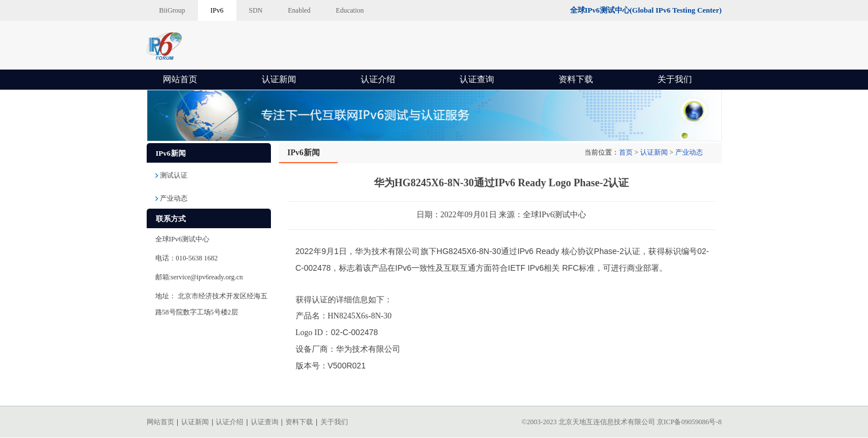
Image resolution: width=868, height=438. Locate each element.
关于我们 (675, 79)
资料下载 (576, 79)
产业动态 (689, 152)
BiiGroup (172, 10)
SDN (256, 10)
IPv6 (217, 10)
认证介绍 (378, 79)
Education (350, 10)
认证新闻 (279, 79)
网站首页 (180, 79)
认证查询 (477, 79)
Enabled (299, 10)
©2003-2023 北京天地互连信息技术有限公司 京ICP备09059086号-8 (622, 422)
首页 (626, 152)
